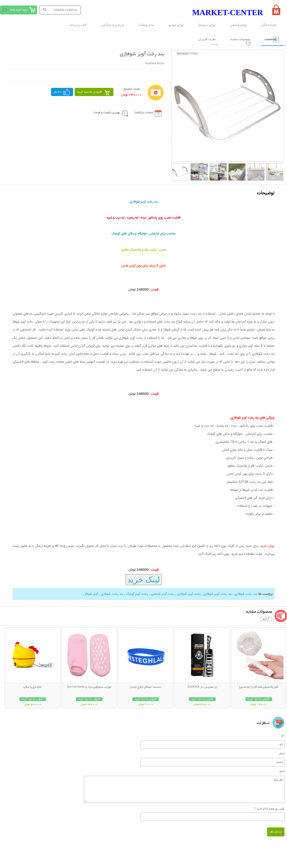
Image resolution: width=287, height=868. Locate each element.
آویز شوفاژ (91, 593)
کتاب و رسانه (78, 25)
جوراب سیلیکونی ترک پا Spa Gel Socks (89, 686)
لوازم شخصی (238, 25)
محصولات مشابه (235, 39)
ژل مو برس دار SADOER (202, 686)
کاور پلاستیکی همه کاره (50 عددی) (259, 686)
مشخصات (268, 39)
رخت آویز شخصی (162, 593)
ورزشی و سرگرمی (112, 25)
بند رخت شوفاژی (245, 593)
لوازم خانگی (269, 25)
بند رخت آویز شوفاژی (217, 593)
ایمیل (282, 753)
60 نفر (58, 91)
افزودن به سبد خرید (90, 91)
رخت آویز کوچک (136, 593)
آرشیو (266, 618)
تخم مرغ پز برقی (33, 686)
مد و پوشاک (146, 25)
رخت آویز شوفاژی (188, 593)
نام (283, 735)
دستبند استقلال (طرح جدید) (146, 686)
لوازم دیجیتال (207, 25)
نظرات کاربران (199, 39)
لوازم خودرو (176, 25)
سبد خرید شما (19, 10)
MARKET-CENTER (227, 12)
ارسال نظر (276, 831)
